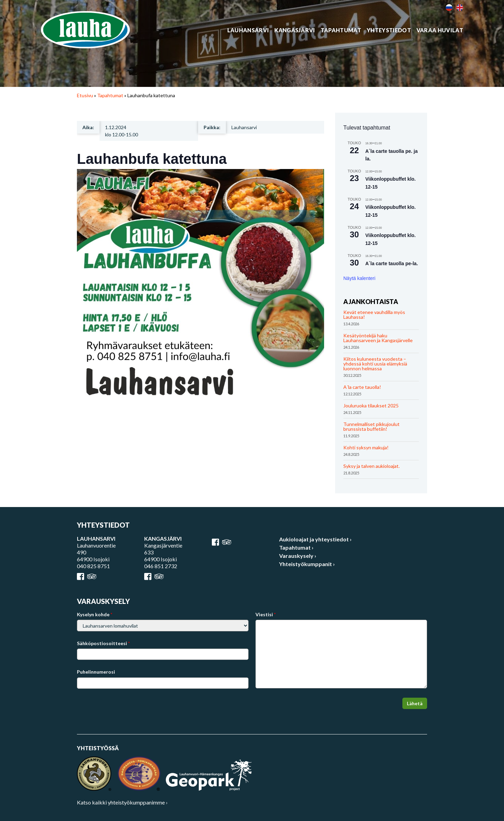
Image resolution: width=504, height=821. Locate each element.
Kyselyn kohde (95, 614)
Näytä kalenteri (359, 278)
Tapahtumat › (296, 547)
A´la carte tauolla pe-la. (392, 263)
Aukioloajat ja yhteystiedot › (315, 539)
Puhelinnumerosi (96, 672)
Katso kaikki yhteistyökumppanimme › (122, 802)
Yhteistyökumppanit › (307, 564)
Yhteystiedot (389, 30)
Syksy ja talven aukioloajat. (371, 466)
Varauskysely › (298, 556)
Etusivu (85, 95)
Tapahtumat (341, 30)
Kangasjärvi (295, 30)
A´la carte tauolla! (362, 387)
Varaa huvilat (440, 30)
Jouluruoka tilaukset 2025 (371, 406)
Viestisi (266, 614)
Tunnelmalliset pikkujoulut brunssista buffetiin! (371, 426)
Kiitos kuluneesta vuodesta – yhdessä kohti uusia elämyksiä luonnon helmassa (375, 364)
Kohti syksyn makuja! (366, 447)
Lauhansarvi (248, 30)
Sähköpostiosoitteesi (103, 643)
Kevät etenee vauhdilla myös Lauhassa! (374, 314)
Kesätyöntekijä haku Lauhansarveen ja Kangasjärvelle (378, 338)
